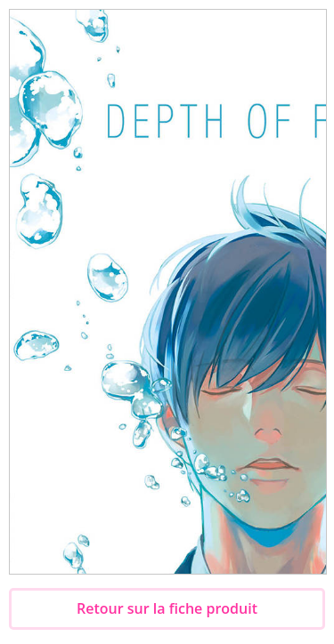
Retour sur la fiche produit (167, 608)
